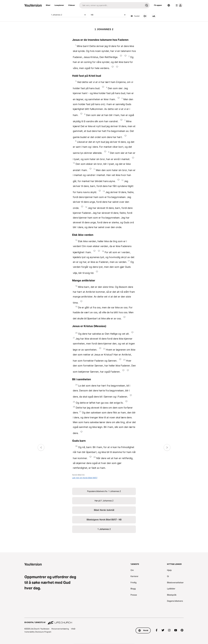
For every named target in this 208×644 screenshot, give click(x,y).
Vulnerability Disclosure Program (38, 632)
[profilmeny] (179, 5)
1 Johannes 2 (69, 15)
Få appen (158, 5)
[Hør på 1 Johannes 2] (145, 16)
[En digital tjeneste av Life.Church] (104, 621)
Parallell (135, 16)
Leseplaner (59, 5)
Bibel (48, 5)
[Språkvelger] (169, 5)
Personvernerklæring (60, 629)
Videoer (72, 5)
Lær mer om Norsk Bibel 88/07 (85, 478)
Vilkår (73, 629)
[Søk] (111, 5)
